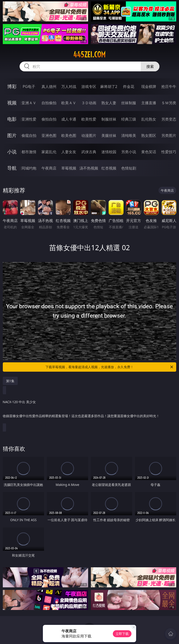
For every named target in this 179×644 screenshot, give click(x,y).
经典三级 (129, 119)
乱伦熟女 (149, 119)
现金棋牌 (149, 87)
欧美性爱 (89, 119)
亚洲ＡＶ (29, 103)
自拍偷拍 (49, 103)
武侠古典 (89, 152)
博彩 (12, 86)
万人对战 (69, 87)
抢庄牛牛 (169, 87)
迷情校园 (109, 152)
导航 (12, 168)
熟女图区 (149, 135)
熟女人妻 (109, 103)
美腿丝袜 (109, 135)
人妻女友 (69, 152)
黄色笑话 (149, 152)
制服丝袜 (109, 119)
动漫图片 (89, 135)
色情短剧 (129, 168)
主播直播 (149, 103)
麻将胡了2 (109, 87)
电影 (12, 119)
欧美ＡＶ (69, 103)
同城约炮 (29, 168)
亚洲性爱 (29, 119)
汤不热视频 (89, 168)
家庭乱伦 (49, 152)
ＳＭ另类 (169, 103)
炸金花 (129, 87)
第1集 (10, 381)
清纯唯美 (129, 135)
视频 (12, 103)
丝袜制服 (129, 103)
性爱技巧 (169, 152)
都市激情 (29, 152)
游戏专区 (89, 87)
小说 (12, 152)
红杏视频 (109, 168)
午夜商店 (49, 168)
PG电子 (29, 87)
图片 (12, 135)
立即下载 (122, 634)
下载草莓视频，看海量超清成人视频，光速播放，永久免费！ (110, 367)
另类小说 (129, 152)
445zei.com (89, 55)
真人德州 (49, 87)
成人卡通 (69, 119)
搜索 (150, 66)
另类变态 (169, 119)
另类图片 (169, 135)
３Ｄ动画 (89, 103)
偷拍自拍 (49, 119)
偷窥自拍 (29, 135)
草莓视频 (69, 168)
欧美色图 (69, 135)
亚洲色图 (49, 135)
